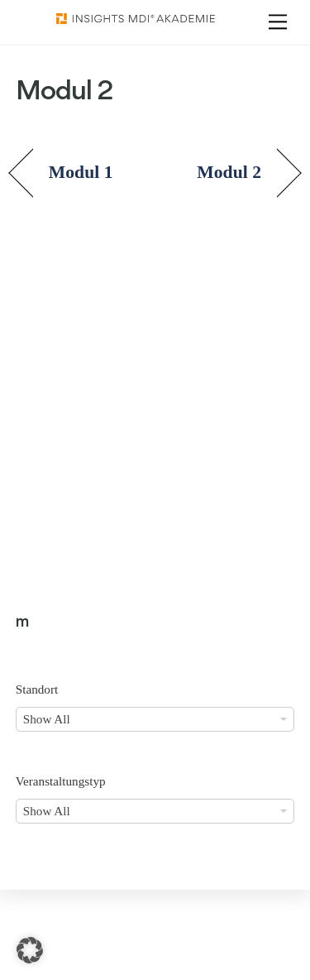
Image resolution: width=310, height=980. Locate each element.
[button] (30, 950)
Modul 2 (229, 172)
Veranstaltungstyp (61, 781)
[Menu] (278, 22)
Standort (37, 689)
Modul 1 (81, 172)
